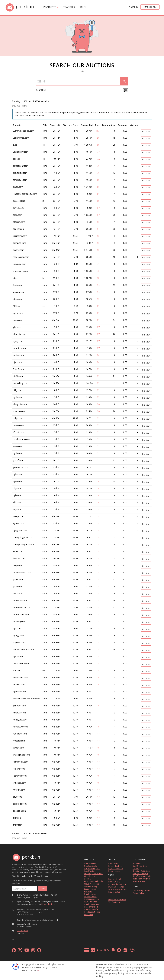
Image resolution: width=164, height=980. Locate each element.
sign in (134, 7)
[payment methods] (110, 951)
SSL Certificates (91, 902)
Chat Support (22, 931)
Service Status (114, 892)
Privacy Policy (138, 893)
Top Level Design (41, 967)
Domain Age (109, 125)
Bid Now (146, 131)
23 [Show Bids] (98, 418)
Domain (17, 125)
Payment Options (116, 869)
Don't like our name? (117, 900)
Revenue (123, 125)
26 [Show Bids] (98, 355)
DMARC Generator (116, 887)
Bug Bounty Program (141, 879)
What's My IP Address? (118, 889)
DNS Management (92, 899)
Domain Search (115, 879)
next (25, 106)
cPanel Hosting (90, 886)
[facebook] (14, 951)
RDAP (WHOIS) (114, 882)
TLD (45, 125)
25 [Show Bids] (98, 369)
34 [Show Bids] (98, 285)
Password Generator (117, 884)
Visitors (134, 125)
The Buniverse (114, 902)
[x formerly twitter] (20, 951)
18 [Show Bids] (98, 530)
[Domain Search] (78, 81)
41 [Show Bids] (98, 264)
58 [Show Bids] (98, 201)
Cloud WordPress (92, 884)
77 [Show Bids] (98, 152)
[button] (57, 920)
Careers (136, 869)
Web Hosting (90, 876)
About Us (137, 863)
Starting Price (70, 125)
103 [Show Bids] (98, 131)
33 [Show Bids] (98, 299)
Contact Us (113, 863)
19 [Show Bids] (98, 509)
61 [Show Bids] (98, 194)
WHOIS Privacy (90, 897)
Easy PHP (88, 891)
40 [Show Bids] (98, 271)
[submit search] (124, 81)
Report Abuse (114, 871)
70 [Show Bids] (98, 166)
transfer (69, 7)
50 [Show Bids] (98, 250)
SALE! (83, 7)
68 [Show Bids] (98, 180)
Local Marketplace (92, 869)
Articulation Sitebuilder (94, 881)
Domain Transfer (91, 909)
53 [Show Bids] (98, 236)
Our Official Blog (140, 866)
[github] (39, 951)
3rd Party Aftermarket (93, 874)
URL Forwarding (91, 907)
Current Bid (86, 125)
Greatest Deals (90, 866)
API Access (89, 915)
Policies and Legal (140, 874)
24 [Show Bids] (98, 404)
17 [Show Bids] (98, 692)
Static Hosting (90, 889)
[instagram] (33, 951)
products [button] (51, 7)
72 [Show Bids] (98, 159)
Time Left (55, 125)
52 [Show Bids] (98, 243)
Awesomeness (139, 881)
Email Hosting (90, 894)
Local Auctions (90, 871)
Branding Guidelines (141, 871)
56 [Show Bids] (98, 222)
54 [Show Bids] (98, 229)
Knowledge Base (48, 904)
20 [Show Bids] (98, 481)
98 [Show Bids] (98, 138)
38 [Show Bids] (98, 278)
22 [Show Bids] (98, 453)
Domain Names (91, 863)
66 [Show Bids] (98, 187)
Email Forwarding (91, 904)
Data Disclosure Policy (142, 876)
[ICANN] (16, 966)
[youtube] (27, 951)
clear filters (41, 90)
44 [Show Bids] (98, 257)
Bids (97, 125)
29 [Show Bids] (98, 306)
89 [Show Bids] (98, 145)
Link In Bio (88, 879)
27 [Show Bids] (98, 327)
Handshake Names (92, 912)
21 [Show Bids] (98, 467)
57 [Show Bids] (98, 208)
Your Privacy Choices (141, 890)
